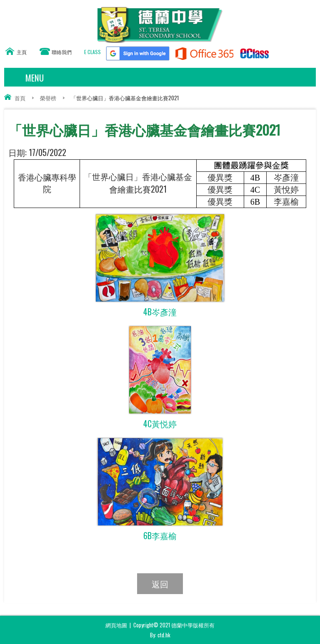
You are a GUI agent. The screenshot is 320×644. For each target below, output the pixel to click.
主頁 (22, 52)
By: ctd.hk (160, 635)
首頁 (20, 98)
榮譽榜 (48, 98)
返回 (160, 584)
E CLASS (92, 52)
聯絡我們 (62, 52)
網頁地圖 (116, 625)
